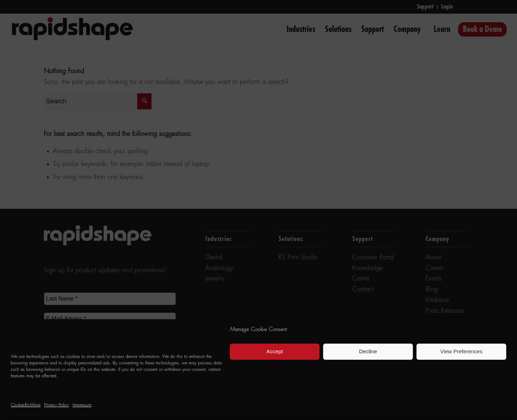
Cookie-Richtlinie (26, 405)
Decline (368, 351)
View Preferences (461, 351)
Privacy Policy (57, 405)
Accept (275, 351)
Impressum (82, 405)
